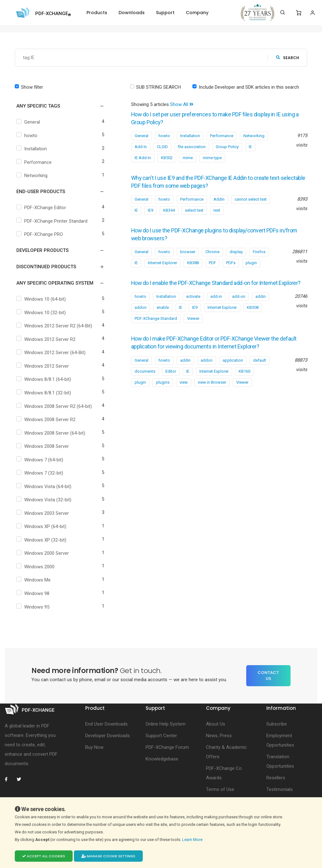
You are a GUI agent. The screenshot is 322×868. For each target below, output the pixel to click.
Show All (182, 104)
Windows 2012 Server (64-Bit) (52, 353)
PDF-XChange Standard (156, 324)
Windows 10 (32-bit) (42, 313)
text (217, 209)
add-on (239, 302)
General (29, 122)
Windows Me (34, 580)
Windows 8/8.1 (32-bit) (44, 393)
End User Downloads (106, 724)
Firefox (259, 250)
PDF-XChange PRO (40, 234)
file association (192, 146)
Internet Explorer (162, 261)
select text (194, 209)
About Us (216, 724)
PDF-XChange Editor (42, 208)
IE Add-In (143, 157)
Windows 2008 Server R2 (47, 420)
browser (188, 250)
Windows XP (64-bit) (42, 526)
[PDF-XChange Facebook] (9, 779)
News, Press (219, 736)
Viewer (193, 324)
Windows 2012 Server (43, 366)
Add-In (141, 146)
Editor (171, 376)
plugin (251, 261)
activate (193, 302)
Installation (32, 149)
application (233, 365)
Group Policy (227, 146)
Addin (219, 198)
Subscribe (277, 724)
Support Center (161, 736)
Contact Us (268, 676)
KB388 (193, 261)
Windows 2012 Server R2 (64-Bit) (55, 326)
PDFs (231, 261)
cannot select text (251, 198)
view (184, 387)
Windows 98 (34, 593)
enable (163, 313)
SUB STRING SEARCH (158, 87)
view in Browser (212, 387)
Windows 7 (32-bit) (41, 473)
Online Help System (166, 724)
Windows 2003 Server (43, 513)
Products (97, 13)
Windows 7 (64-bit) (41, 460)
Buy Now (94, 747)
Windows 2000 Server (43, 553)
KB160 (244, 376)
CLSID (162, 146)
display (236, 250)
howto (28, 136)
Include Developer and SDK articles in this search (249, 87)
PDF (212, 261)
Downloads (132, 13)
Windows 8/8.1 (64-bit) (44, 379)
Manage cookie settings (108, 856)
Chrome (212, 250)
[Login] (312, 13)
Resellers (276, 778)
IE (250, 146)
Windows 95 (34, 607)
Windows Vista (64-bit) (45, 487)
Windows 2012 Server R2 (47, 339)
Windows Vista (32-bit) (45, 500)
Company (197, 13)
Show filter (32, 87)
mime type (212, 157)
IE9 (150, 209)
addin (261, 302)
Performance (35, 162)
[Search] (283, 13)
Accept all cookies (44, 856)
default (260, 365)
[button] (56, 106)
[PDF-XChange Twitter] (21, 779)
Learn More (193, 840)
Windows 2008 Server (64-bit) (52, 433)
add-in (216, 302)
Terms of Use (220, 789)
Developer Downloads (108, 736)
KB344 (169, 209)
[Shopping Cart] (299, 13)
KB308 (253, 313)
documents (145, 376)
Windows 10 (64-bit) (42, 299)
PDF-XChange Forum (167, 747)
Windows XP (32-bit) (42, 540)
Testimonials (280, 789)
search (288, 58)
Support (165, 13)
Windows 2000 (36, 567)
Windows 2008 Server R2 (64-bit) (55, 406)
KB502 (167, 157)
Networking (33, 175)
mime (188, 157)
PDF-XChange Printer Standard (53, 221)
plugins (163, 387)
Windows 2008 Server (43, 446)
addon (141, 313)
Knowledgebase (162, 759)
